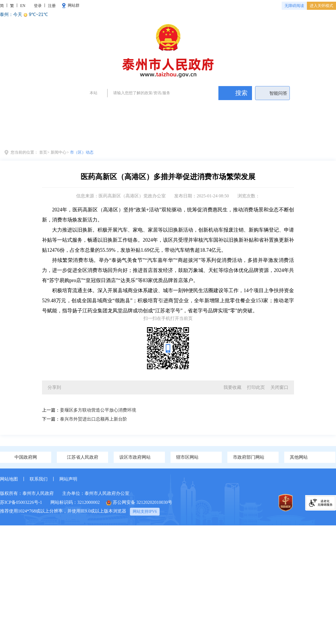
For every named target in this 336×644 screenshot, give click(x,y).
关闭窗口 (279, 387)
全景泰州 (139, 134)
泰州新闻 (177, 106)
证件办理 (157, 106)
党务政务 (57, 134)
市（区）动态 (82, 152)
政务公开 (198, 106)
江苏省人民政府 (83, 457)
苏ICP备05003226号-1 (21, 502)
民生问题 (218, 106)
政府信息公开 (186, 134)
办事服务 (232, 134)
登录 (38, 6)
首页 (21, 134)
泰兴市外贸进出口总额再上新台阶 (94, 419)
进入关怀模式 (321, 6)
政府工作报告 (132, 106)
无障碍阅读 (294, 6)
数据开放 (315, 134)
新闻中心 (98, 137)
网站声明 (68, 479)
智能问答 (278, 93)
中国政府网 (26, 457)
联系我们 (39, 479)
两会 (112, 106)
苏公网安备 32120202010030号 (139, 503)
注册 (52, 6)
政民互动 (274, 134)
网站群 (74, 5)
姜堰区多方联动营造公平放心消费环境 (98, 410)
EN (23, 6)
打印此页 (256, 387)
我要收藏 (232, 387)
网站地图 (9, 479)
